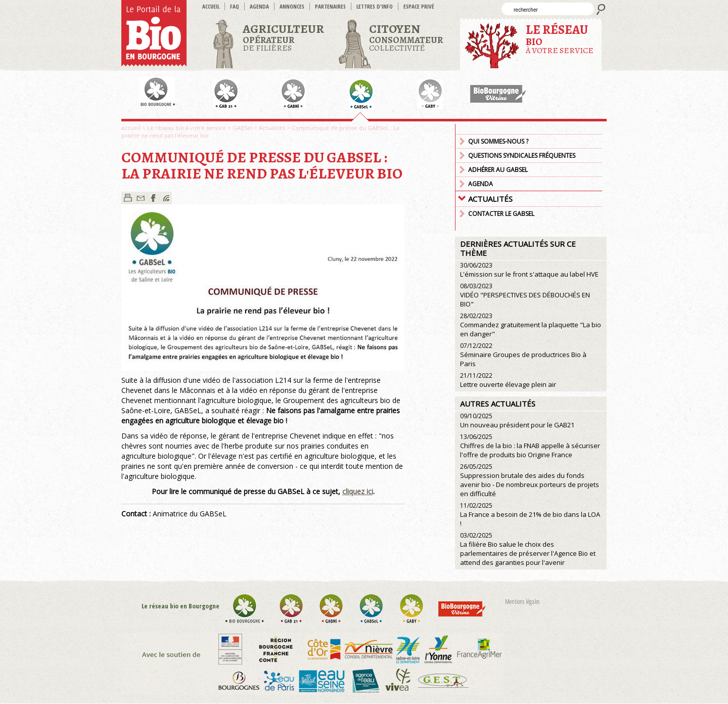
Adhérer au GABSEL (498, 170)
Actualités (272, 128)
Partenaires (330, 6)
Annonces (292, 6)
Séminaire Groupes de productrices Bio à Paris (523, 355)
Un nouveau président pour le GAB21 (517, 421)
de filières (283, 37)
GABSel (242, 128)
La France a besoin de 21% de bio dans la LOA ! (530, 515)
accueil (211, 6)
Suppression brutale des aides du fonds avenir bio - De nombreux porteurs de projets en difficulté (530, 480)
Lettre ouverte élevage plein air (508, 380)
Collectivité (406, 37)
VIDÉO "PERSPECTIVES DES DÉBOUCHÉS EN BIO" (525, 295)
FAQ (235, 6)
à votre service (560, 39)
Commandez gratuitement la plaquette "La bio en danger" (531, 325)
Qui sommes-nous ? (498, 141)
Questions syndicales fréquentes (522, 156)
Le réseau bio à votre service (187, 128)
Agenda (259, 6)
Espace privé (419, 6)
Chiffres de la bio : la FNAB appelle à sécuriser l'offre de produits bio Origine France (530, 446)
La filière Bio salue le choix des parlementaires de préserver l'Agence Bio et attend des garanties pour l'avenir (528, 549)
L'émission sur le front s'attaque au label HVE (529, 270)
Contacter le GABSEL (501, 214)
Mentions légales (522, 602)
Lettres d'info (375, 6)
